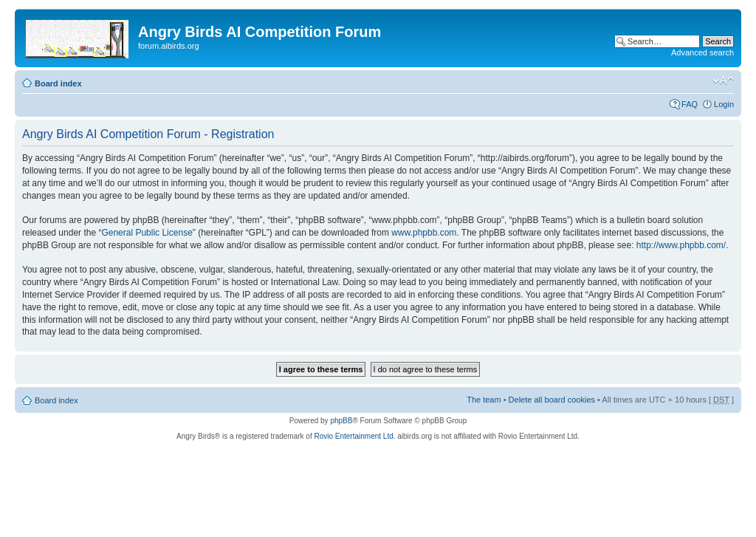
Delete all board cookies (552, 400)
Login (724, 104)
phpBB (341, 421)
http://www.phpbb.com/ (681, 245)
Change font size (723, 81)
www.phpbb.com (424, 233)
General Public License (147, 233)
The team (484, 400)
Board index (58, 83)
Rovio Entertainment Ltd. (354, 436)
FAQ (690, 104)
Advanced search (702, 52)
